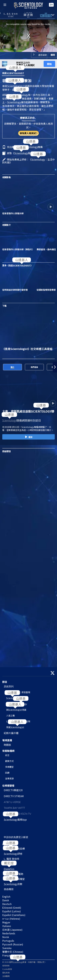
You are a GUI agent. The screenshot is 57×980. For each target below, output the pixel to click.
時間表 (7, 745)
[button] (55, 367)
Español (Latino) (12, 911)
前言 (7, 755)
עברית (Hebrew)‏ (11, 919)
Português (8, 941)
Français (7, 955)
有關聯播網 (8, 751)
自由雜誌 (9, 889)
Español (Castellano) (14, 915)
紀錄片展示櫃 (11, 733)
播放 (28, 437)
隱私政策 (6, 973)
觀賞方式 (9, 761)
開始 (49, 64)
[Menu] (5, 5)
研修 (13, 854)
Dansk (6, 900)
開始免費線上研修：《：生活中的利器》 (28, 161)
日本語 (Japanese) (12, 930)
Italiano (7, 926)
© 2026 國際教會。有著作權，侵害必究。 (24, 962)
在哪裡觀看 (8, 786)
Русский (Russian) (13, 944)
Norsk (6, 937)
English (6, 897)
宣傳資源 (9, 778)
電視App (15, 819)
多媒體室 (9, 767)
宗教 (13, 884)
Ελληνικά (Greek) (12, 908)
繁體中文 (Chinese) (13, 952)
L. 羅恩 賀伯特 (11, 859)
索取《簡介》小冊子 (25, 153)
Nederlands (9, 933)
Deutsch (7, 904)
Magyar (6, 922)
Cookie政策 (7, 969)
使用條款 (6, 966)
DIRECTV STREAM (14, 796)
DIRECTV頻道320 (13, 790)
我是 (13, 73)
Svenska (7, 948)
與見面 (16, 710)
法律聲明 (6, 976)
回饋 (7, 773)
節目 (5, 682)
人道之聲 (10, 716)
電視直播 (7, 740)
